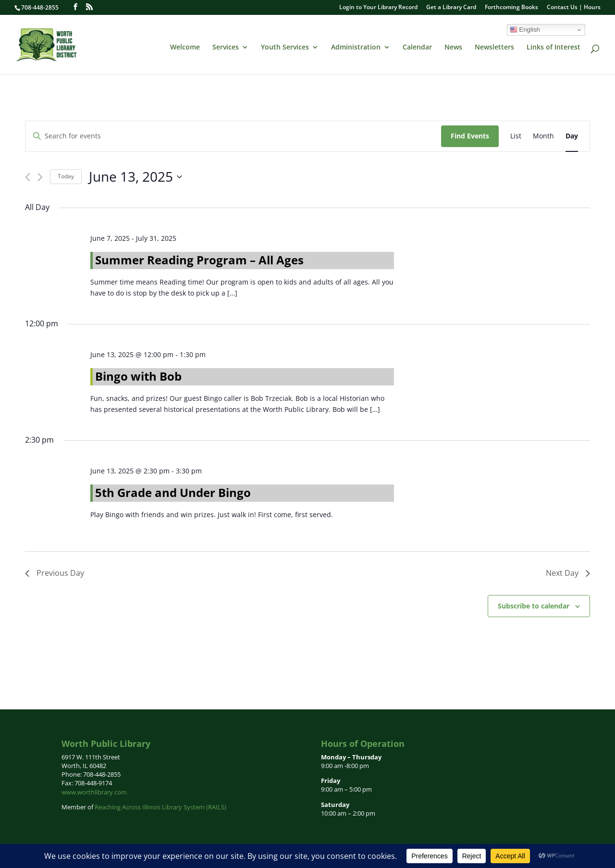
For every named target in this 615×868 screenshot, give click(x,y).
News (453, 48)
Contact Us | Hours (574, 8)
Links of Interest (553, 48)
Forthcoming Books (511, 8)
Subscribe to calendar (534, 606)
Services (226, 48)
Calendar (417, 48)
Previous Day (55, 573)
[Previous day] (28, 177)
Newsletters (494, 48)
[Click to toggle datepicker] (135, 177)
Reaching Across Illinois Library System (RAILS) (160, 807)
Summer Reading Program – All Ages (199, 260)
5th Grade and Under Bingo (173, 492)
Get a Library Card (451, 8)
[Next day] (40, 177)
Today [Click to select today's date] (66, 176)
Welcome (185, 48)
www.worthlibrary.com (94, 792)
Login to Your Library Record (378, 8)
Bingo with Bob (138, 376)
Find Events (470, 136)
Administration (356, 48)
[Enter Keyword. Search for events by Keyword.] (233, 136)
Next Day (568, 573)
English (525, 30)
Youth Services (285, 48)
